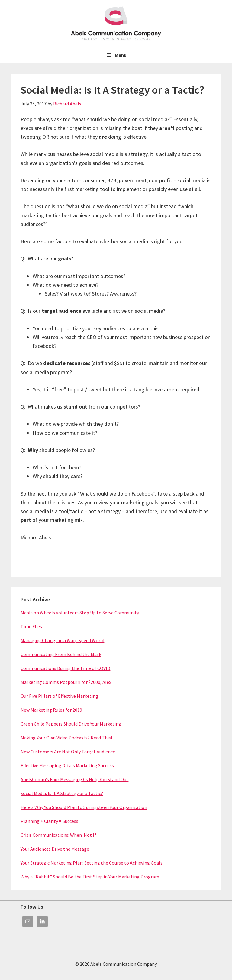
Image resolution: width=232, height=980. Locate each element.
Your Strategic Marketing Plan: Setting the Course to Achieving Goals (92, 863)
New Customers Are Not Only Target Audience (68, 752)
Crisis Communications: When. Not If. (59, 835)
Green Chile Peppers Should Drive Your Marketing (71, 724)
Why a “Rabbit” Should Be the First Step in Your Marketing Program (90, 877)
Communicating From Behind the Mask (61, 654)
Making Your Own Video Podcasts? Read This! (66, 738)
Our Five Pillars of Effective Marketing (59, 696)
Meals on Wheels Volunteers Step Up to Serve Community (80, 613)
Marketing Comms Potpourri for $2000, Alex (66, 682)
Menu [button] (121, 55)
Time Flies (31, 626)
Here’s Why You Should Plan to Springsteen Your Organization (84, 807)
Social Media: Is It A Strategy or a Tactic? (62, 793)
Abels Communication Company (116, 23)
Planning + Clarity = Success (49, 821)
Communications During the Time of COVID (65, 668)
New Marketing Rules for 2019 (51, 710)
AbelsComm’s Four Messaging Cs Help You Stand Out (74, 779)
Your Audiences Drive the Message (55, 849)
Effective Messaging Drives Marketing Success (67, 765)
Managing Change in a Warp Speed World (62, 640)
